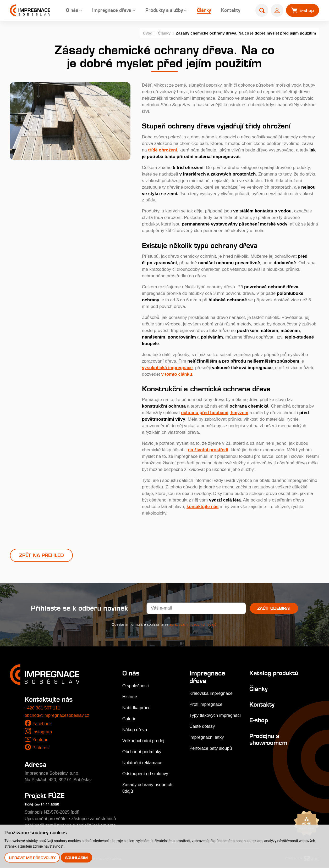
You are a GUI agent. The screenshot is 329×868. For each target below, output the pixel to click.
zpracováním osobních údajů (193, 625)
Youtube (40, 740)
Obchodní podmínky (142, 752)
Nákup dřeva (135, 730)
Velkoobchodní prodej (144, 741)
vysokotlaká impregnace (168, 367)
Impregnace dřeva (110, 10)
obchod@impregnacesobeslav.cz (57, 716)
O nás (70, 10)
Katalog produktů (274, 673)
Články (202, 10)
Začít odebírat (274, 608)
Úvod (147, 33)
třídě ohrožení (163, 150)
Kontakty (229, 10)
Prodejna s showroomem (268, 739)
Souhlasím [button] (77, 857)
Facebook (42, 724)
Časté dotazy (202, 726)
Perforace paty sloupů (211, 748)
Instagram (42, 732)
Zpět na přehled (42, 555)
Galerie (130, 719)
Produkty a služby (162, 10)
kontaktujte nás (203, 506)
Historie (130, 697)
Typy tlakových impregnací (215, 715)
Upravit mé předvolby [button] (32, 857)
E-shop (258, 720)
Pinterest (41, 748)
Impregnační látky (207, 737)
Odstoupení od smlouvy (146, 774)
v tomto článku (177, 374)
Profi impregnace (206, 704)
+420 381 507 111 (43, 708)
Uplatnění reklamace (143, 763)
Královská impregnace (211, 693)
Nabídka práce (137, 708)
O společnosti (136, 686)
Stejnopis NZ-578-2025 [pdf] (53, 812)
